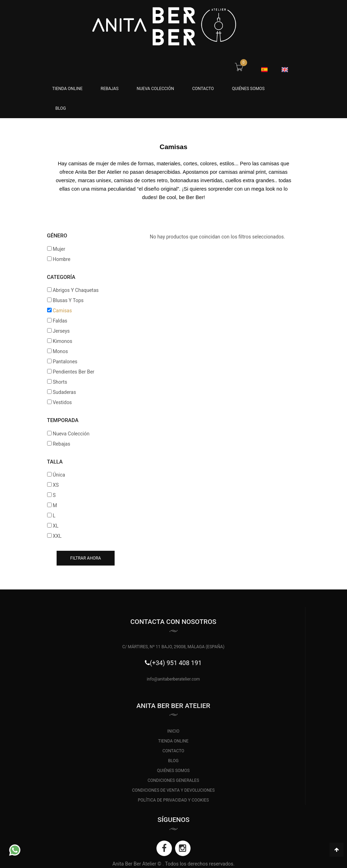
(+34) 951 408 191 (176, 663)
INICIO (173, 731)
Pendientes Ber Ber (73, 372)
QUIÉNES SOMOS (248, 89)
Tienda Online (68, 89)
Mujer (59, 249)
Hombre (62, 259)
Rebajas (110, 89)
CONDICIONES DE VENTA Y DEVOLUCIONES (173, 790)
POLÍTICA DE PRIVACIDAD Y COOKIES (173, 800)
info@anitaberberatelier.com (173, 679)
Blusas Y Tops (68, 300)
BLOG (61, 108)
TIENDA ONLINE (173, 741)
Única (59, 475)
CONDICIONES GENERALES (173, 780)
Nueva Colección (155, 89)
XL (56, 526)
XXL (57, 536)
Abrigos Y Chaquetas (76, 290)
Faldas (60, 321)
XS (56, 485)
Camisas (62, 311)
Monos (60, 351)
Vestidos (62, 402)
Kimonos (62, 341)
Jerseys (61, 331)
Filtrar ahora (86, 558)
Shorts (60, 382)
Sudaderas (64, 392)
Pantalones (65, 362)
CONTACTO (203, 89)
